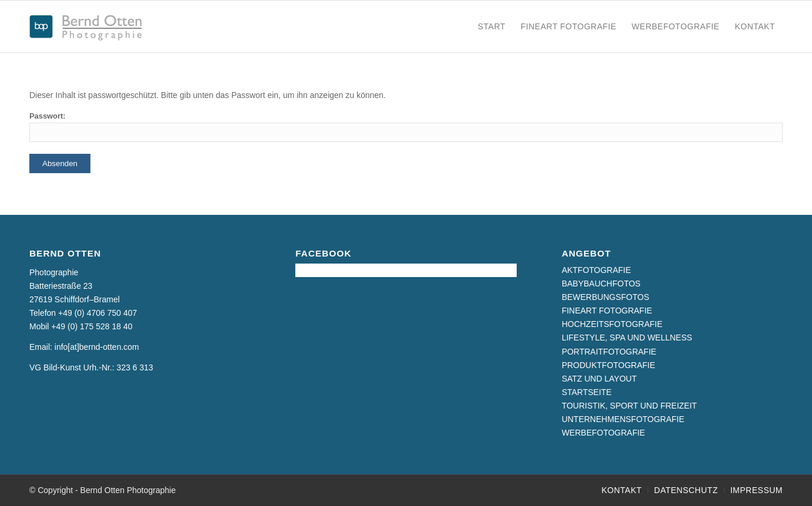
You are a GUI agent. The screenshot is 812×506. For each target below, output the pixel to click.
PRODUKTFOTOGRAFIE (609, 365)
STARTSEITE (587, 392)
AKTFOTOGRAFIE (597, 270)
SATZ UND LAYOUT (599, 379)
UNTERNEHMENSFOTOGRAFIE (623, 419)
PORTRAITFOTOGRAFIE (609, 352)
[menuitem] (492, 26)
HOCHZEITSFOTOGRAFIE (612, 324)
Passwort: (406, 127)
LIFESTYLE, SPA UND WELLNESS (627, 338)
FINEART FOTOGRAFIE (607, 311)
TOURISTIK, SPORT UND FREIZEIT (629, 406)
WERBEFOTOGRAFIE (604, 433)
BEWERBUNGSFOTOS (606, 297)
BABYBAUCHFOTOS (601, 284)
